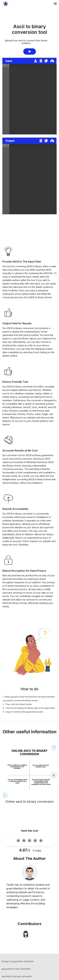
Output (10, 141)
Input (9, 61)
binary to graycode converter (18, 961)
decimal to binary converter (17, 976)
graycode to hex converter (16, 969)
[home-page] (6, 4)
